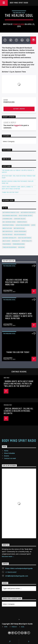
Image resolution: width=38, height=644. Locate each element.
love (33, 225)
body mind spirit (26, 216)
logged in (18, 125)
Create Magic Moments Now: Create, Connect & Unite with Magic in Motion (17, 188)
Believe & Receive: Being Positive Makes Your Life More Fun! (18, 182)
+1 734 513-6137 (11, 572)
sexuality (16, 241)
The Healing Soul (19, 13)
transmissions (19, 244)
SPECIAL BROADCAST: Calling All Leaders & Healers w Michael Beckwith (19, 411)
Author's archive (19, 109)
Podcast (14, 627)
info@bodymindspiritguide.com (17, 576)
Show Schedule (9, 453)
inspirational (8, 225)
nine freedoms (20, 231)
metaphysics (8, 231)
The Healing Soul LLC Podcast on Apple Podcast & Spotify (18, 171)
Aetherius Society (28, 212)
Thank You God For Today (10, 192)
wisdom (21, 247)
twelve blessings (10, 247)
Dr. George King (9, 222)
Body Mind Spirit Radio (19, 3)
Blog (23, 627)
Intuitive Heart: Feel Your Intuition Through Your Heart (19, 177)
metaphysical (19, 228)
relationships (20, 235)
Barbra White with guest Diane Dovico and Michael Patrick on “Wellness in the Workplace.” (19, 384)
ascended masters (10, 216)
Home (6, 451)
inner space (22, 222)
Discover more (8, 557)
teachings (7, 244)
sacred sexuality (9, 238)
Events (7, 456)
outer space (7, 235)
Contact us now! (10, 458)
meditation (7, 228)
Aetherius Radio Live (11, 212)
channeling (7, 219)
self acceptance (25, 238)
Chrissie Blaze (20, 219)
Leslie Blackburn (23, 225)
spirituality (27, 241)
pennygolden (19, 24)
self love (6, 241)
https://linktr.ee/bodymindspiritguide (19, 568)
